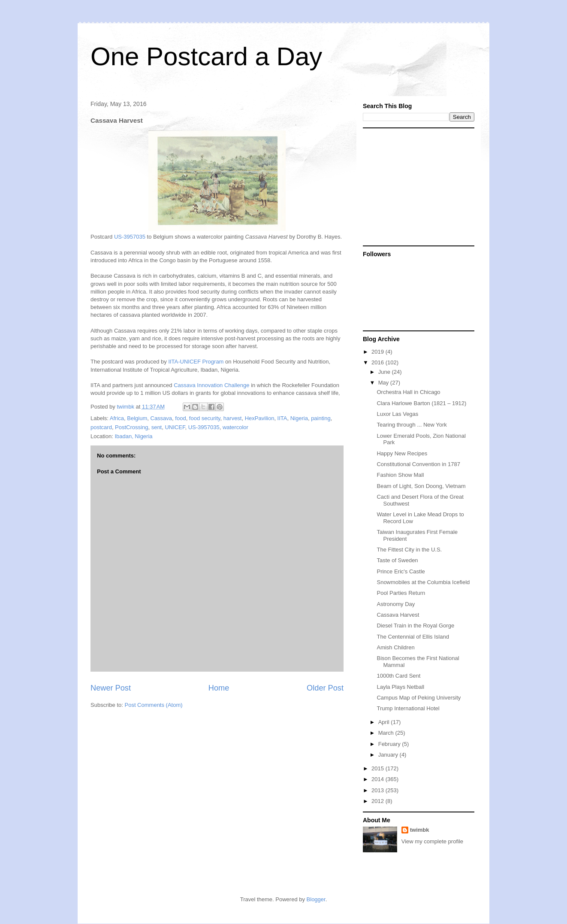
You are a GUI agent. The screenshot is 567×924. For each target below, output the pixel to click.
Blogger (316, 899)
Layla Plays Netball (400, 687)
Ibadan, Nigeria (133, 436)
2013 (379, 790)
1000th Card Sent (398, 676)
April (385, 722)
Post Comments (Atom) (154, 705)
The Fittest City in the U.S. (409, 550)
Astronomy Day (396, 604)
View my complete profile (432, 841)
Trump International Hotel (408, 708)
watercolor (235, 427)
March (387, 733)
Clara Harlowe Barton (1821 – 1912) (421, 403)
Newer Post (111, 688)
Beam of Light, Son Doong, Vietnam (421, 486)
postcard (101, 427)
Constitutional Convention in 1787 (418, 464)
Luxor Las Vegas (397, 414)
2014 (379, 779)
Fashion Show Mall (400, 475)
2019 (379, 352)
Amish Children (395, 647)
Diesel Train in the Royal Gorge (415, 626)
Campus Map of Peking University (419, 698)
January (389, 755)
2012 (379, 801)
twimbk (420, 830)
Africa (117, 418)
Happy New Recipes (402, 453)
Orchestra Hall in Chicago (408, 392)
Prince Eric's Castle (401, 571)
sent (157, 427)
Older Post (325, 688)
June (385, 372)
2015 (379, 768)
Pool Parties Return (401, 593)
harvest (233, 418)
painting (321, 418)
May (384, 383)
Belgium (137, 418)
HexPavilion (260, 418)
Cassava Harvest (398, 615)
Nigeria (299, 418)
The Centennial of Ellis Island (413, 637)
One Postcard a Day (206, 56)
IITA (282, 418)
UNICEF (175, 427)
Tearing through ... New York (412, 425)
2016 (379, 362)
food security (205, 418)
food (180, 418)
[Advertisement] (416, 186)
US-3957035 (130, 237)
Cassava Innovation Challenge (211, 385)
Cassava (161, 418)
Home (219, 688)
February (390, 744)
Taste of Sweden (397, 560)
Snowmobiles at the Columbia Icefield (423, 582)
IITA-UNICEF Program (196, 362)
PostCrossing (131, 427)
